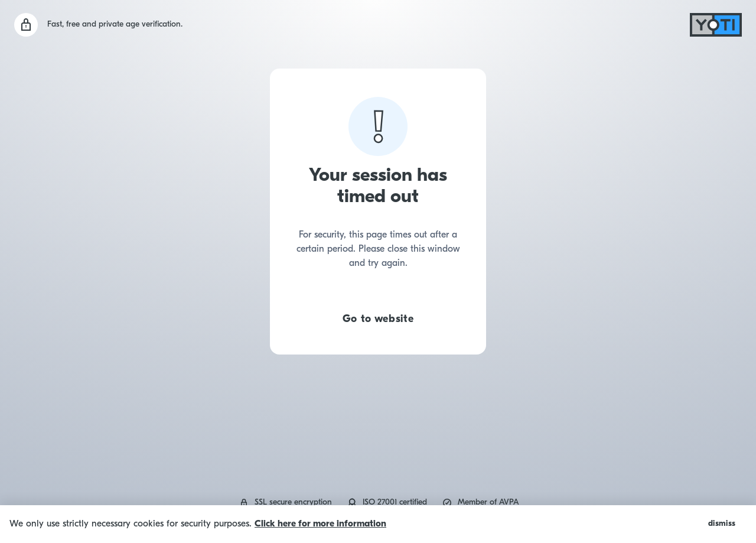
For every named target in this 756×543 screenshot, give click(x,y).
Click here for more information (320, 524)
